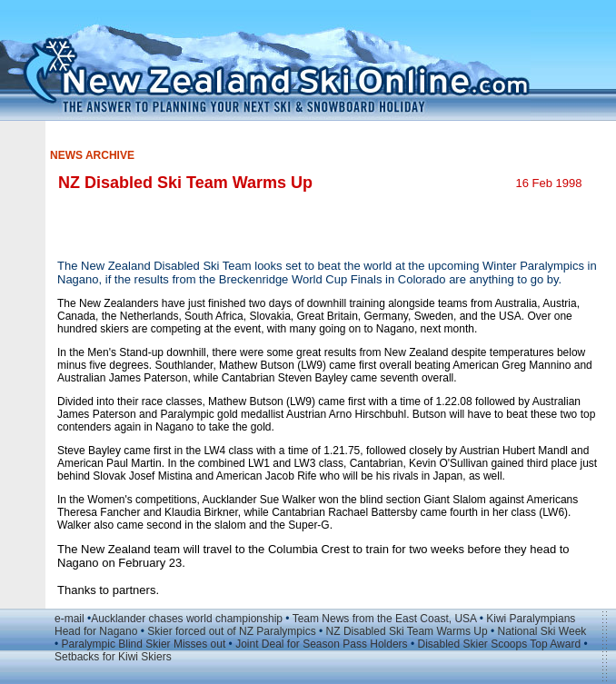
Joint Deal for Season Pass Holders (321, 644)
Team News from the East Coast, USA (385, 619)
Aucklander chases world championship (187, 619)
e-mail (70, 619)
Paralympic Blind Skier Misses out (144, 644)
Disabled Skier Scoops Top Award (499, 644)
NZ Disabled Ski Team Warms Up (407, 631)
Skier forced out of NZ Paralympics (231, 631)
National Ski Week (541, 631)
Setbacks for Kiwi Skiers (113, 657)
